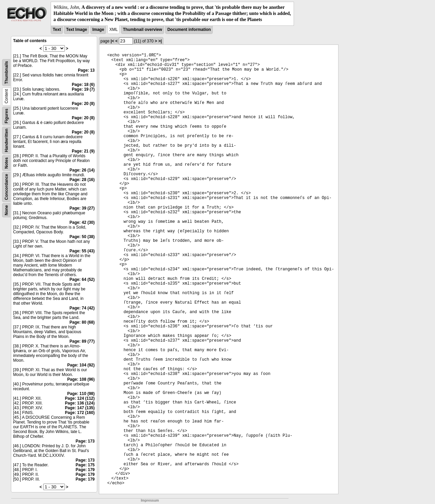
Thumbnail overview (143, 30)
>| (160, 41)
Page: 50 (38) (82, 237)
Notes (6, 163)
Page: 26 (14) (82, 170)
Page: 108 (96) (81, 379)
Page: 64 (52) (82, 280)
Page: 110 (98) (81, 394)
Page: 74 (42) (82, 308)
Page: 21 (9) (83, 151)
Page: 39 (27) (82, 208)
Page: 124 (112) (80, 398)
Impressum (150, 500)
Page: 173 (85, 441)
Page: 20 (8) (83, 104)
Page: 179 (85, 470)
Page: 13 (86, 70)
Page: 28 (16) (82, 180)
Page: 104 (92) (81, 365)
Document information (189, 30)
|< (112, 41)
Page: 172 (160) (80, 413)
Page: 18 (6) (83, 85)
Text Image (76, 30)
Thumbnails (6, 72)
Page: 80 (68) (82, 322)
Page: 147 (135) (80, 408)
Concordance (6, 187)
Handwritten (6, 140)
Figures (6, 116)
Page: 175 (85, 465)
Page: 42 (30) (82, 222)
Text (57, 30)
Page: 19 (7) (83, 89)
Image (98, 30)
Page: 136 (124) (80, 403)
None (6, 210)
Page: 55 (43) (82, 251)
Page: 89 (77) (82, 341)
